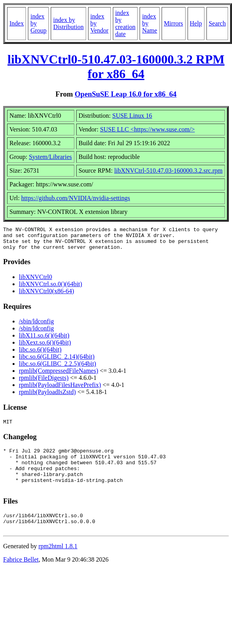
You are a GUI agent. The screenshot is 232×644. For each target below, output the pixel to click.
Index (17, 23)
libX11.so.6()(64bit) (44, 340)
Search (217, 23)
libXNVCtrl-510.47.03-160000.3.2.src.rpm (168, 171)
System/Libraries (50, 157)
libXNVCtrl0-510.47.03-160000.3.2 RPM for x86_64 (116, 67)
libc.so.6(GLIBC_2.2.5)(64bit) (57, 368)
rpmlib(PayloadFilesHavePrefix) (60, 390)
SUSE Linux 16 (132, 116)
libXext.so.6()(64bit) (45, 347)
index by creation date (125, 23)
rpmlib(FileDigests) (44, 382)
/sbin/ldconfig (36, 326)
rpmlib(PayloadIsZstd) (47, 397)
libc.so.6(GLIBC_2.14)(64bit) (57, 361)
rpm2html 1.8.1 (58, 564)
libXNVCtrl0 (35, 282)
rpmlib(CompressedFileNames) (59, 375)
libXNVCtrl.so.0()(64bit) (51, 289)
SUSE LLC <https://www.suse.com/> (147, 129)
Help (196, 23)
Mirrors (174, 23)
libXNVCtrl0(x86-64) (46, 296)
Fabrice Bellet (21, 577)
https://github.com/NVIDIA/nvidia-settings (76, 198)
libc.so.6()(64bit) (40, 354)
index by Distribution (68, 23)
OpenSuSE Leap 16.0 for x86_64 (126, 94)
